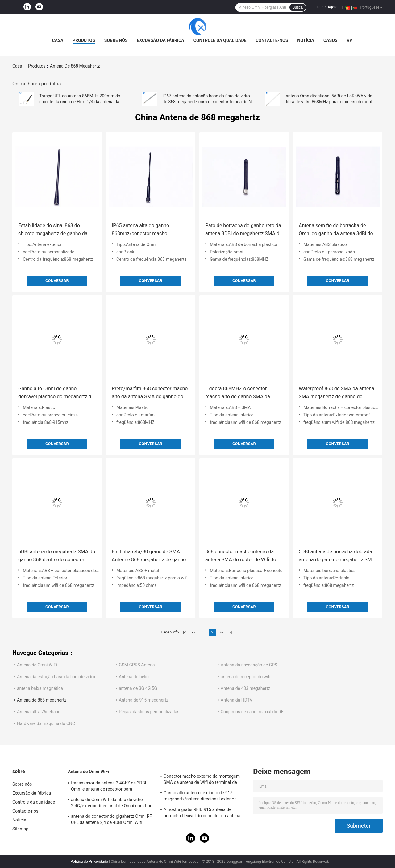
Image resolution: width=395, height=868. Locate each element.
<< (194, 632)
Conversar (57, 281)
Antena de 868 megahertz (42, 700)
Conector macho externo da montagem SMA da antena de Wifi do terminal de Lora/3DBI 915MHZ (202, 780)
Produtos (84, 40)
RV (349, 40)
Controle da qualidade (220, 40)
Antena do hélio (134, 677)
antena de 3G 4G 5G (138, 688)
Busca (298, 7)
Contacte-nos (272, 40)
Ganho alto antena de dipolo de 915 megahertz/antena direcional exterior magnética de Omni (200, 797)
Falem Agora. (328, 7)
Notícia (306, 40)
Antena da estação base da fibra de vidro (56, 677)
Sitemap (20, 829)
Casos (330, 40)
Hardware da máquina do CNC (46, 723)
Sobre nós (116, 40)
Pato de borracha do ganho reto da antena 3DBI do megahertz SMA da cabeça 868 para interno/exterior (244, 230)
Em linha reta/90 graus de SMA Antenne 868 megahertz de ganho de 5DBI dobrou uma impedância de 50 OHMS (149, 556)
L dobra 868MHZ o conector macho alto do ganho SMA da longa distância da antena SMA (239, 393)
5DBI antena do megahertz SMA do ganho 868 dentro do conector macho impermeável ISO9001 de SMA (57, 556)
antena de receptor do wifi (245, 677)
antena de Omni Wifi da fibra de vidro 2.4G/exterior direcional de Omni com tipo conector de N (112, 804)
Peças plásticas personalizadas (149, 712)
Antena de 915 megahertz (143, 700)
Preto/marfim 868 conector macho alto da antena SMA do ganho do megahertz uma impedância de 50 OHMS (150, 393)
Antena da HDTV (237, 700)
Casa (58, 40)
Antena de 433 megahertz (245, 688)
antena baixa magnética (40, 688)
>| (231, 632)
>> (221, 632)
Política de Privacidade (89, 862)
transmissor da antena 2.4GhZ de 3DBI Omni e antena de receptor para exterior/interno (109, 787)
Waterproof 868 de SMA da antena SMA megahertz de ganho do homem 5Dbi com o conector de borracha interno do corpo (337, 393)
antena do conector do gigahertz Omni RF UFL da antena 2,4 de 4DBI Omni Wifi (111, 819)
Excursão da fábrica (161, 40)
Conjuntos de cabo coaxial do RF (252, 712)
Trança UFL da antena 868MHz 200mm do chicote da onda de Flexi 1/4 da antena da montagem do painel (80, 102)
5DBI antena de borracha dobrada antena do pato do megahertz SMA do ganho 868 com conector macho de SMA (337, 556)
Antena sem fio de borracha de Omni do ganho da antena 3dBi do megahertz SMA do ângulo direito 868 (336, 230)
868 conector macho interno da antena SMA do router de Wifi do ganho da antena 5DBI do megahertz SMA (241, 556)
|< (184, 632)
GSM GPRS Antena (137, 665)
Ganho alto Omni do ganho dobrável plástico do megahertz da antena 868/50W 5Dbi (56, 393)
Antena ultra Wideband (39, 712)
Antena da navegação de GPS (249, 665)
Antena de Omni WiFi (37, 665)
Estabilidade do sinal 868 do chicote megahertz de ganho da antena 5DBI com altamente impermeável (53, 230)
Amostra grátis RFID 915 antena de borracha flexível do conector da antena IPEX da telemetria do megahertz (202, 813)
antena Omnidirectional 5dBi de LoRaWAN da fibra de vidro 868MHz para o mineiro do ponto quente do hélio (330, 102)
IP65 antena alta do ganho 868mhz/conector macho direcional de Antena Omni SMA (146, 230)
